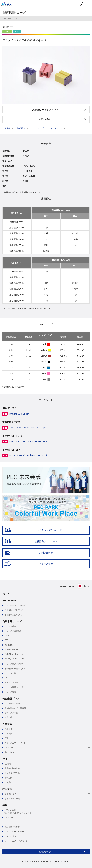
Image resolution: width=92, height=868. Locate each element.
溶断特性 (21, 128)
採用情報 (7, 789)
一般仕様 (6, 128)
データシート (56, 128)
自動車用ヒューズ (12, 621)
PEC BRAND (9, 600)
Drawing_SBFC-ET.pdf (19, 414)
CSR (5, 759)
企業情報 (7, 724)
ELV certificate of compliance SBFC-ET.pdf (28, 455)
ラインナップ (38, 128)
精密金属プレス (11, 699)
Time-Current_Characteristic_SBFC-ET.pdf (28, 428)
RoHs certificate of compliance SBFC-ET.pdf (29, 441)
